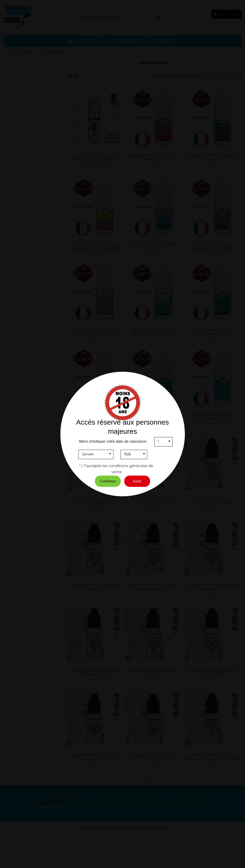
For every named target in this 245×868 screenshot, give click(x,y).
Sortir (137, 481)
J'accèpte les (96, 466)
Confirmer (108, 481)
